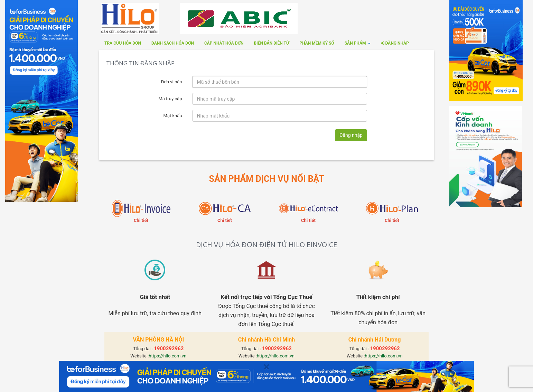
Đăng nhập (395, 43)
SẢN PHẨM (358, 43)
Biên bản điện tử (272, 43)
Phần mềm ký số (317, 43)
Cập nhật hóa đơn (224, 43)
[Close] (267, 367)
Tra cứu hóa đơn (123, 43)
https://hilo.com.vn (167, 356)
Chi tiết (141, 220)
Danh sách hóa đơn (173, 43)
